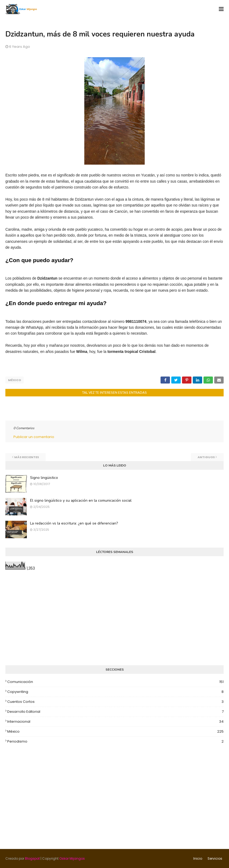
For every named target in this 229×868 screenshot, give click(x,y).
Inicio (198, 858)
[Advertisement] (114, 618)
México (14, 380)
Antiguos (206, 457)
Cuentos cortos (115, 702)
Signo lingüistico (44, 478)
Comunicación (115, 682)
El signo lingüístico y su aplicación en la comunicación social (81, 500)
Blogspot (32, 858)
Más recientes (27, 457)
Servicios (215, 858)
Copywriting (115, 692)
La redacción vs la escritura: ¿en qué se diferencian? (74, 523)
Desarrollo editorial (115, 712)
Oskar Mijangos (72, 858)
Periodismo (115, 742)
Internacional (115, 722)
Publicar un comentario (34, 437)
